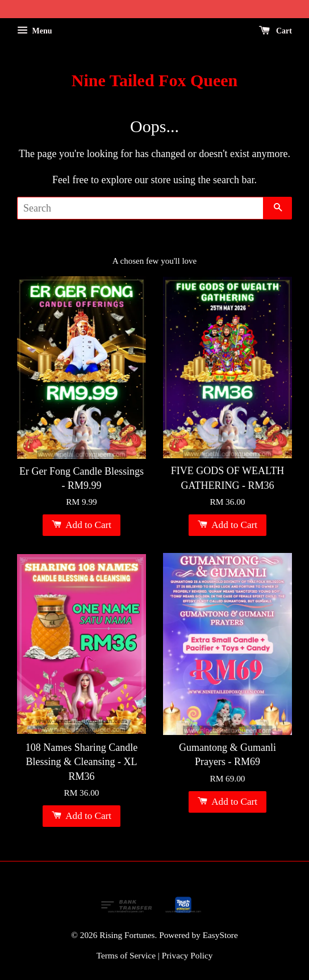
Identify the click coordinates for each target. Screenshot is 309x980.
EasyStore (220, 935)
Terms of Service (126, 955)
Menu (35, 31)
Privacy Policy (187, 955)
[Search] (140, 208)
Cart (276, 31)
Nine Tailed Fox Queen (155, 80)
